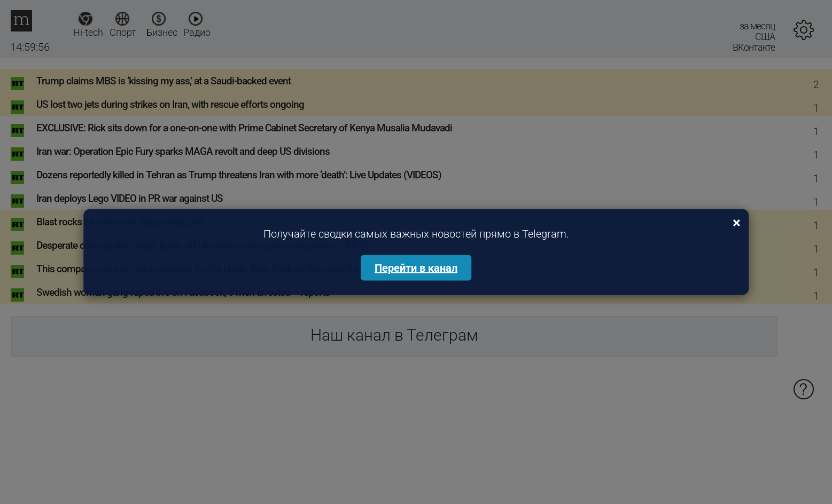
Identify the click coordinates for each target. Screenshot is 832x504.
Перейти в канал (416, 268)
